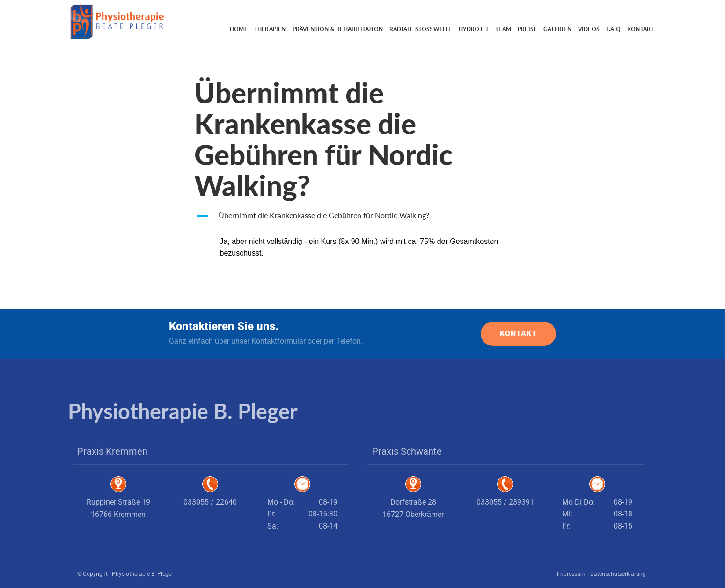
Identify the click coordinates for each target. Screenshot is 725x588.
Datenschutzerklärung (618, 574)
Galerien (557, 29)
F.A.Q (613, 29)
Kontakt (641, 29)
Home (239, 29)
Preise (527, 29)
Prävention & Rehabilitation (338, 29)
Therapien (270, 29)
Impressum (571, 574)
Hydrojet (474, 29)
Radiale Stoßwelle (421, 29)
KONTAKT (518, 334)
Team (503, 29)
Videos (589, 29)
